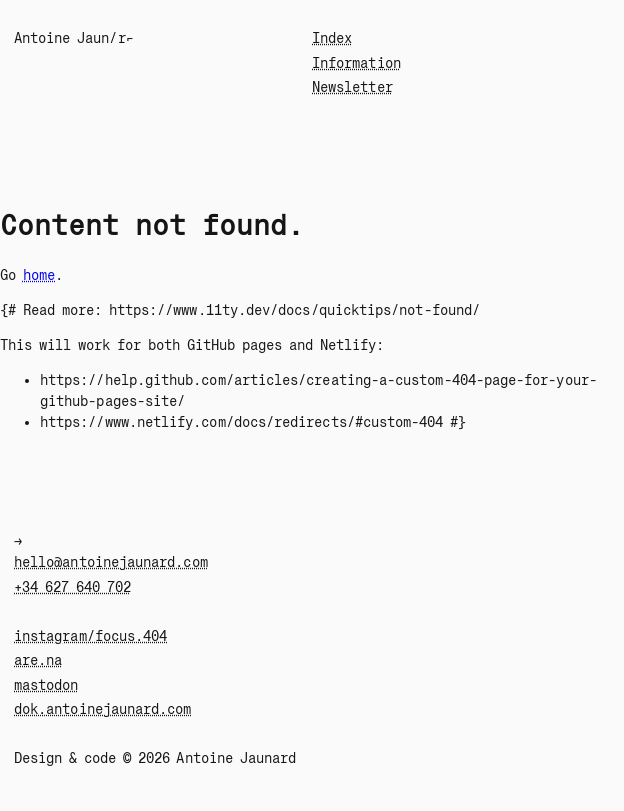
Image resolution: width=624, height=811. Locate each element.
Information (356, 63)
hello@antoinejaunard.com (111, 562)
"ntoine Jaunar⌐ (74, 38)
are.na (38, 660)
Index (332, 38)
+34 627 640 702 (72, 587)
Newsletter (352, 87)
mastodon (46, 685)
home (39, 275)
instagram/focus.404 (90, 636)
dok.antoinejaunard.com (103, 709)
